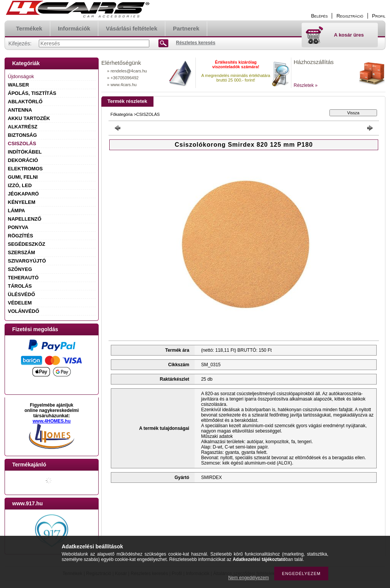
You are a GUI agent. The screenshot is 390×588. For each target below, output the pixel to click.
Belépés (320, 16)
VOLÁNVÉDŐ (24, 311)
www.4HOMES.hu (52, 421)
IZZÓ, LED (20, 185)
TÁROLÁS (20, 286)
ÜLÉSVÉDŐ (22, 294)
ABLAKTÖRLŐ (25, 102)
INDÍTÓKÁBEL (25, 152)
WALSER (19, 85)
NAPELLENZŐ (25, 219)
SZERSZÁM (22, 252)
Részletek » (306, 85)
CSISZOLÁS (22, 143)
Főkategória (121, 114)
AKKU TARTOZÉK (29, 118)
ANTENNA (20, 110)
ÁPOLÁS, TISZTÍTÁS (32, 93)
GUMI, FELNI (23, 177)
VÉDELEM (20, 303)
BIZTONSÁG (22, 135)
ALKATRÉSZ (23, 127)
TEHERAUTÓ (23, 278)
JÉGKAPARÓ (23, 194)
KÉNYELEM (22, 202)
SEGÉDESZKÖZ (27, 244)
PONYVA (18, 227)
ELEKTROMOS (26, 169)
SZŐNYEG (20, 269)
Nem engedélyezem (249, 578)
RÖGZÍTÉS (21, 236)
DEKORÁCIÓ (23, 160)
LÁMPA (17, 211)
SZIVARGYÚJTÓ (27, 261)
